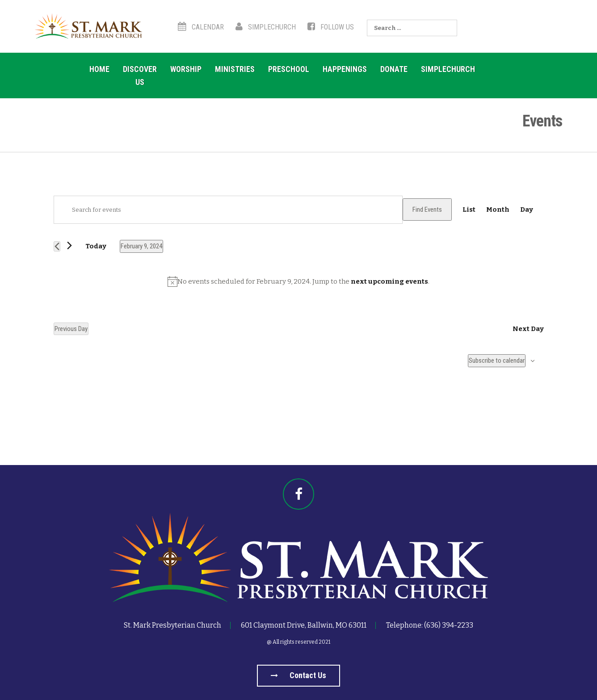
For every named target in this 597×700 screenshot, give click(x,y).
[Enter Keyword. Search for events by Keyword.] (228, 210)
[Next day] (69, 245)
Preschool (289, 69)
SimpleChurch (266, 27)
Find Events (427, 210)
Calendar (201, 27)
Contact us (298, 675)
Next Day (528, 329)
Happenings (345, 69)
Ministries (235, 69)
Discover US (140, 75)
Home (99, 69)
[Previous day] (57, 246)
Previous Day (71, 329)
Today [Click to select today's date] (96, 246)
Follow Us (331, 27)
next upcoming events (389, 281)
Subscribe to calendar (497, 360)
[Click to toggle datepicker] (141, 246)
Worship (186, 69)
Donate (394, 69)
